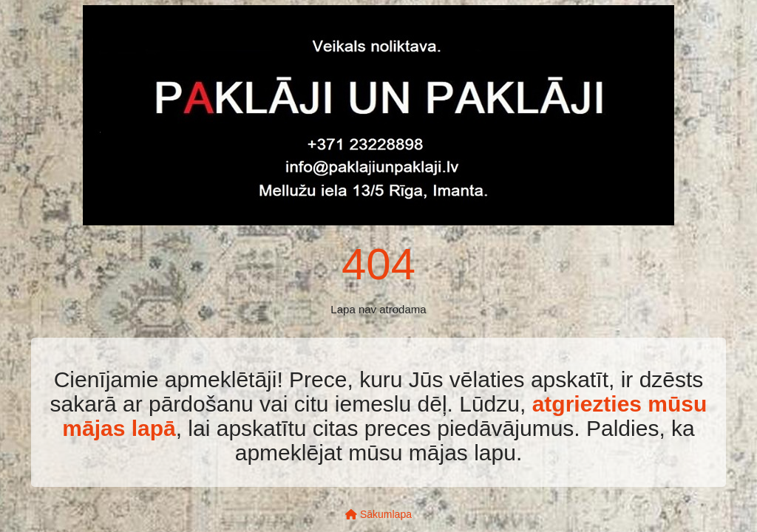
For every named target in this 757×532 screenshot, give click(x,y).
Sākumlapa (378, 514)
